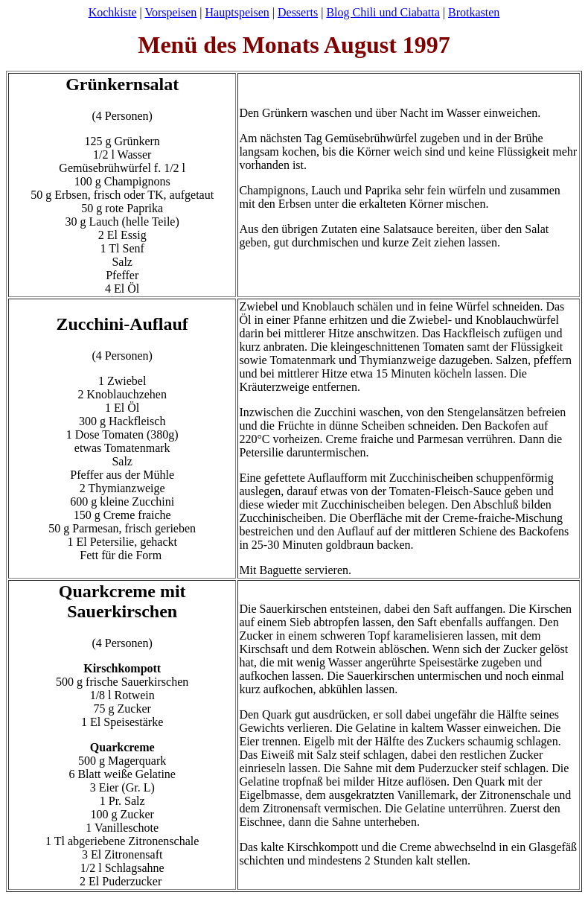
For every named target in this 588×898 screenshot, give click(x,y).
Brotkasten (474, 12)
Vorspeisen (170, 12)
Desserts (298, 12)
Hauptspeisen (237, 12)
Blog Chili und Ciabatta (383, 12)
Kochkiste (113, 12)
